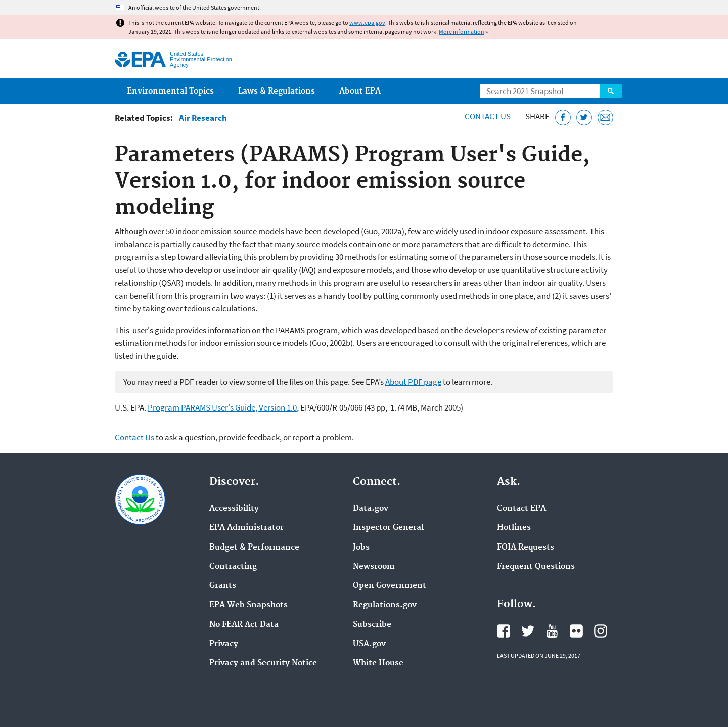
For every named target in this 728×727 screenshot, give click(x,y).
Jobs (361, 548)
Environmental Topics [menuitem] (170, 91)
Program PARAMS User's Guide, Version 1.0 (222, 407)
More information (462, 32)
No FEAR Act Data (244, 625)
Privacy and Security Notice (263, 663)
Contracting (233, 567)
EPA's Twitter (528, 631)
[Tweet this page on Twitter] (584, 118)
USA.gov (369, 644)
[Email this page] (605, 118)
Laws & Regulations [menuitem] (277, 91)
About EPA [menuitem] (360, 91)
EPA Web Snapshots (248, 605)
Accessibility (234, 509)
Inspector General (388, 528)
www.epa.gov (367, 22)
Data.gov (371, 509)
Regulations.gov (385, 605)
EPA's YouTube (552, 631)
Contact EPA (521, 509)
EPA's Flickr (576, 631)
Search (611, 91)
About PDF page (413, 382)
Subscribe (372, 625)
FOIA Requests (526, 548)
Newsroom (374, 567)
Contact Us (488, 116)
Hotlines (514, 528)
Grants (223, 586)
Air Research (203, 118)
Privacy (224, 644)
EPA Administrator (246, 528)
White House (378, 663)
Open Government (390, 586)
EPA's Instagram (601, 631)
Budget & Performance (254, 548)
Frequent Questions (536, 567)
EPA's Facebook (504, 631)
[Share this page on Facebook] (563, 118)
